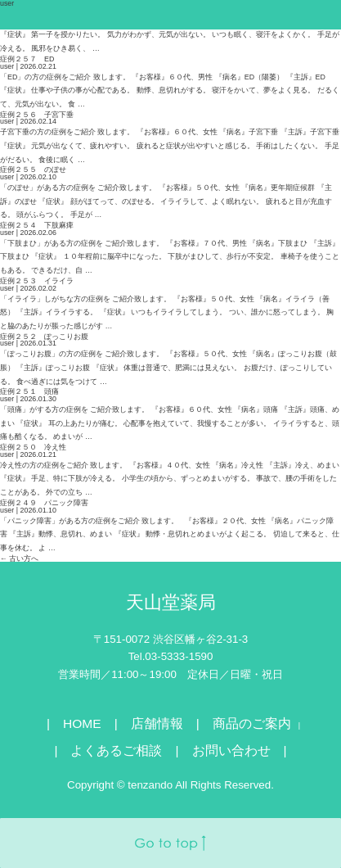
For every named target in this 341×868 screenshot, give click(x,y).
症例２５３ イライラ (37, 281)
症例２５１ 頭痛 (29, 391)
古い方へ (19, 558)
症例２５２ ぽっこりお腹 (44, 337)
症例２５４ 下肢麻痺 (37, 225)
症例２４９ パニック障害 (44, 503)
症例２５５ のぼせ (33, 170)
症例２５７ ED (27, 59)
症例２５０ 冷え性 (33, 447)
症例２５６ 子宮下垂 (37, 115)
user (7, 66)
